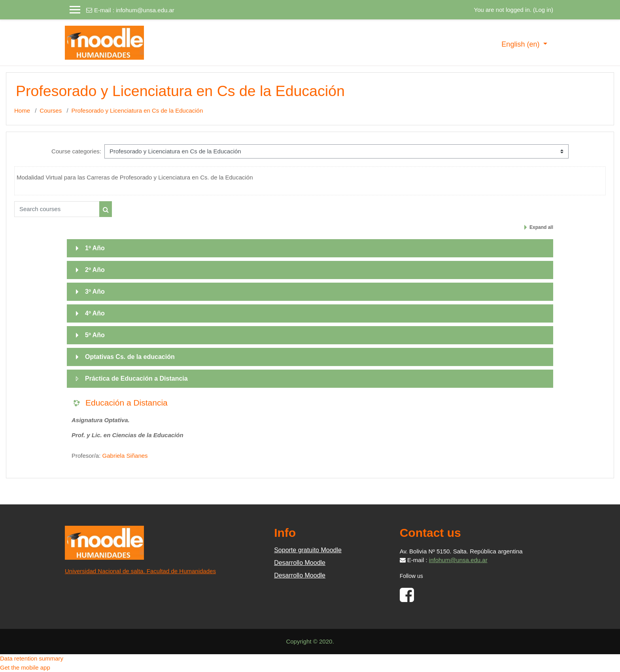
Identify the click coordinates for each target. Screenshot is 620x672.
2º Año (95, 270)
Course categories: (76, 151)
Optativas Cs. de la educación (130, 357)
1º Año (95, 248)
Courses (51, 110)
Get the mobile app (25, 667)
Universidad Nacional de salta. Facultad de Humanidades (140, 571)
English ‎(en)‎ (521, 44)
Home (22, 110)
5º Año (95, 335)
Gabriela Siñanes (125, 456)
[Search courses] (57, 209)
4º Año (95, 313)
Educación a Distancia (127, 403)
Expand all (541, 227)
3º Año (95, 292)
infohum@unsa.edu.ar (145, 10)
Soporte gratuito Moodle (308, 550)
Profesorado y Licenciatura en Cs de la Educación (137, 110)
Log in (543, 10)
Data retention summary (32, 658)
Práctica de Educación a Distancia (136, 378)
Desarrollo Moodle (300, 563)
